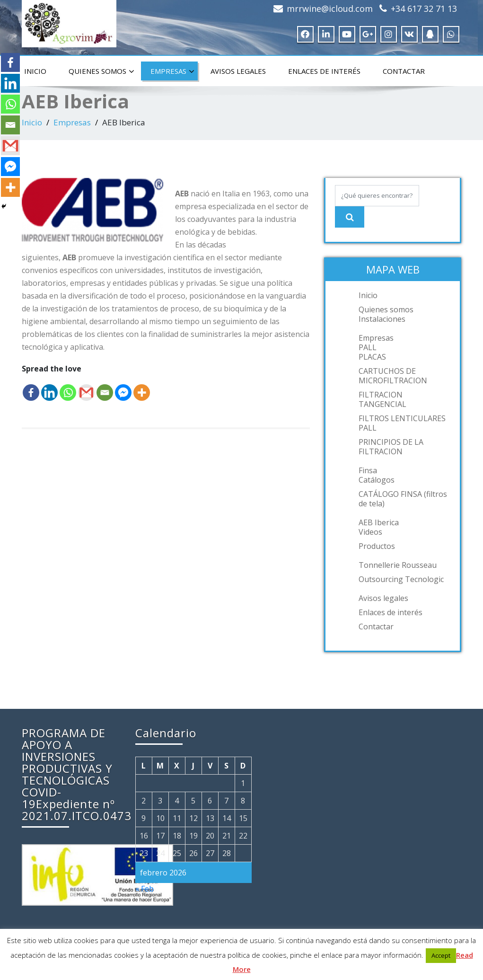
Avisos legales (238, 71)
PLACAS (372, 357)
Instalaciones (382, 319)
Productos (377, 546)
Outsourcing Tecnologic (401, 579)
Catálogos (377, 480)
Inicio (35, 71)
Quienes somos (101, 71)
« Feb (145, 889)
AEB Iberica (379, 522)
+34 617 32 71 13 (424, 9)
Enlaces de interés (324, 71)
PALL (368, 347)
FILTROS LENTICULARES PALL (402, 423)
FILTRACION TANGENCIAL (382, 399)
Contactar (404, 71)
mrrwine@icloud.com (330, 9)
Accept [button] (441, 955)
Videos (370, 532)
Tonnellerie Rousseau (398, 565)
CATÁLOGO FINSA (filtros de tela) (403, 499)
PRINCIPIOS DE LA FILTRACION (391, 447)
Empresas (172, 71)
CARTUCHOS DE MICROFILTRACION (393, 376)
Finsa (368, 470)
